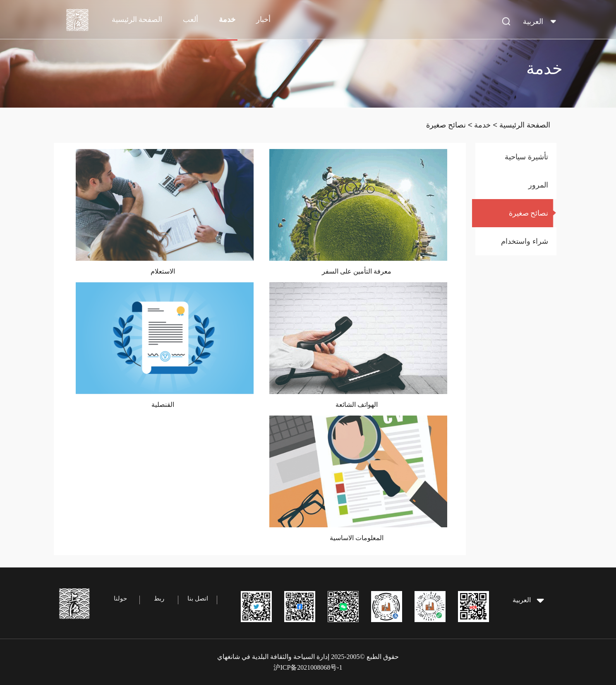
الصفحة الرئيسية (137, 19)
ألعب (191, 19)
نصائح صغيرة (446, 125)
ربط (159, 598)
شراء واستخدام (525, 241)
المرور (538, 185)
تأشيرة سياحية (526, 157)
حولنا (120, 598)
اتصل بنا (198, 598)
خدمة (227, 19)
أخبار (263, 19)
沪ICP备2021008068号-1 (308, 667)
